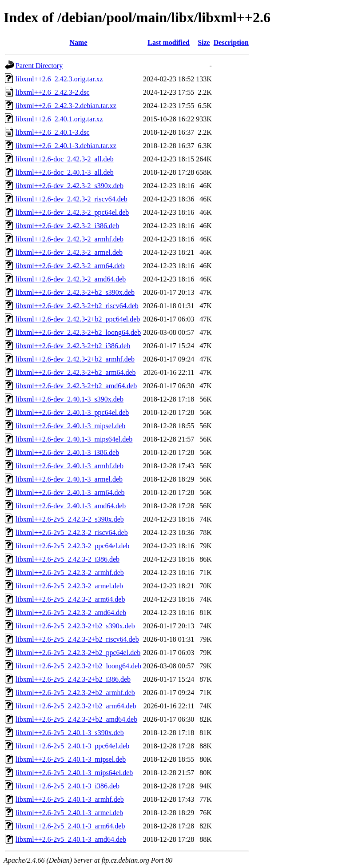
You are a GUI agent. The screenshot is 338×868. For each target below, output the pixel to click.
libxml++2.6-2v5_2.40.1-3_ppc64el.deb (72, 746)
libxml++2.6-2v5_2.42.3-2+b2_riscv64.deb (77, 639)
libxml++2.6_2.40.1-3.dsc (52, 132)
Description (231, 42)
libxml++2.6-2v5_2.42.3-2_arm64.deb (70, 599)
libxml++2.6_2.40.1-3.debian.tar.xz (66, 146)
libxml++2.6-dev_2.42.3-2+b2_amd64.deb (76, 386)
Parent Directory (39, 66)
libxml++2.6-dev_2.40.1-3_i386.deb (67, 452)
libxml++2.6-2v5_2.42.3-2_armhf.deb (70, 573)
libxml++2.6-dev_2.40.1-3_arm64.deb (70, 492)
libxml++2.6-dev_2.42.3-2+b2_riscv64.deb (77, 306)
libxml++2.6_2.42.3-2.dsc (52, 92)
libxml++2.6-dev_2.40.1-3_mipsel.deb (70, 426)
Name (79, 42)
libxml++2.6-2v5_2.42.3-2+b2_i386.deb (73, 679)
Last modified (169, 42)
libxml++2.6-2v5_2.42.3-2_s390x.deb (70, 519)
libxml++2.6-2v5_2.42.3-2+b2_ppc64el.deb (78, 653)
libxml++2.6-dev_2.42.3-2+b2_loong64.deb (78, 332)
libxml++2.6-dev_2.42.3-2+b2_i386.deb (73, 346)
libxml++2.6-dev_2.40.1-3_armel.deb (69, 479)
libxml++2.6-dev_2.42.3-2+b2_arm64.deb (76, 372)
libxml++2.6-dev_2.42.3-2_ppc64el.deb (72, 212)
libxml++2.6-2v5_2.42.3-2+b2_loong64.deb (78, 666)
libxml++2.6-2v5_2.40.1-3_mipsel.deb (71, 759)
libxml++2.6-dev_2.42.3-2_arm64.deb (70, 266)
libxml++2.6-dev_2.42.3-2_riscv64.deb (72, 199)
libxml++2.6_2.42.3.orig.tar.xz (59, 79)
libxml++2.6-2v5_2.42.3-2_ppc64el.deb (72, 546)
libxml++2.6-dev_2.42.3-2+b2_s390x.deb (75, 292)
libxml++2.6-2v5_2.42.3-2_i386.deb (68, 559)
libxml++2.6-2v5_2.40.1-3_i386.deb (68, 786)
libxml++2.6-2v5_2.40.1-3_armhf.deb (70, 799)
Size (204, 42)
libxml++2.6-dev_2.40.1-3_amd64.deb (71, 506)
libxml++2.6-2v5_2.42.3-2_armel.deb (69, 586)
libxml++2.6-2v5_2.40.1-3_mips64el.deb (74, 773)
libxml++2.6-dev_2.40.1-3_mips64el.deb (74, 439)
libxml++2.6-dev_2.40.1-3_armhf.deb (70, 466)
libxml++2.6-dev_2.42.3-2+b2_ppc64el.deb (78, 319)
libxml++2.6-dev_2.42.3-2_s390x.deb (70, 186)
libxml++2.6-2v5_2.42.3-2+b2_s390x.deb (75, 626)
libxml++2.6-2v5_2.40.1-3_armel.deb (69, 813)
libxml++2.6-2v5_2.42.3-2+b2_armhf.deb (75, 693)
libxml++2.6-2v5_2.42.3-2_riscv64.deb (72, 532)
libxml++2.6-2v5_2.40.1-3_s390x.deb (70, 733)
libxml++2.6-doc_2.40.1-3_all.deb (65, 172)
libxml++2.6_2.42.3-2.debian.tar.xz (66, 106)
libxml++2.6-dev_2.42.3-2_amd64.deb (71, 279)
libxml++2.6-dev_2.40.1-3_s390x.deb (70, 399)
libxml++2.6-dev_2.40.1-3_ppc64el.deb (72, 412)
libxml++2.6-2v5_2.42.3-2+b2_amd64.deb (76, 719)
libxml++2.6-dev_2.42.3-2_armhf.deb (70, 239)
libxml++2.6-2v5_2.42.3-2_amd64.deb (71, 613)
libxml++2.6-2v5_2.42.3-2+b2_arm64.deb (76, 706)
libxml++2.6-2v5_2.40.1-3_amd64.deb (71, 839)
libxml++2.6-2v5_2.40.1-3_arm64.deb (70, 826)
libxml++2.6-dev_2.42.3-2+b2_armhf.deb (75, 359)
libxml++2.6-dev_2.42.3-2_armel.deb (69, 252)
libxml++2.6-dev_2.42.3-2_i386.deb (67, 226)
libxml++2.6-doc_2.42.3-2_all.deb (65, 159)
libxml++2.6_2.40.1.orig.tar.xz (59, 119)
